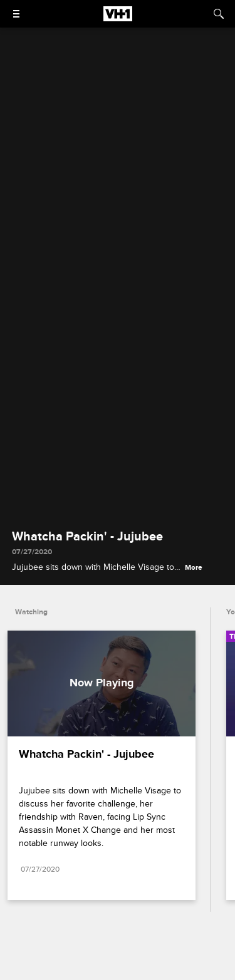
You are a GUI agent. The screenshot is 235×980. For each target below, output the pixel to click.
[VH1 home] (118, 18)
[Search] (219, 14)
